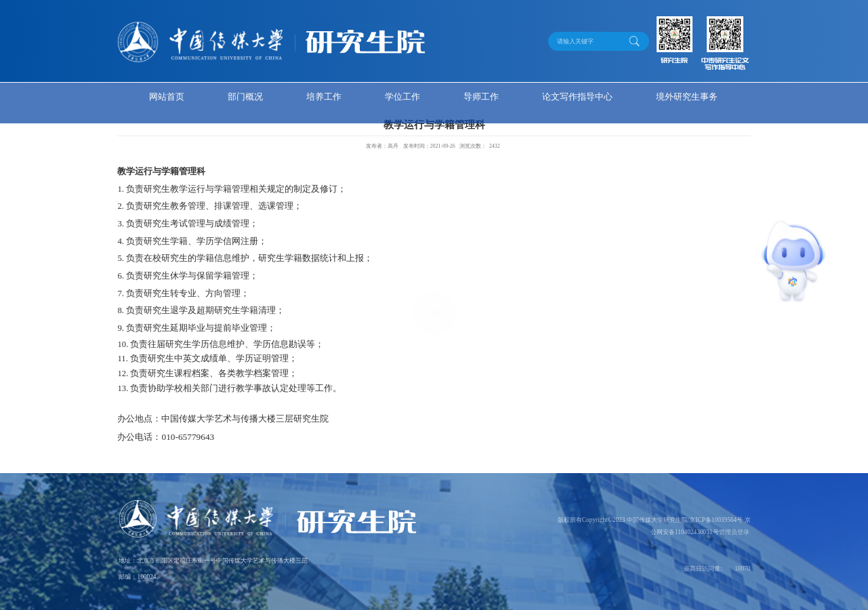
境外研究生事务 (687, 97)
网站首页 (167, 97)
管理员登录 (734, 532)
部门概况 (245, 97)
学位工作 (402, 97)
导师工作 (481, 97)
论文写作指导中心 (577, 97)
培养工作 (324, 97)
